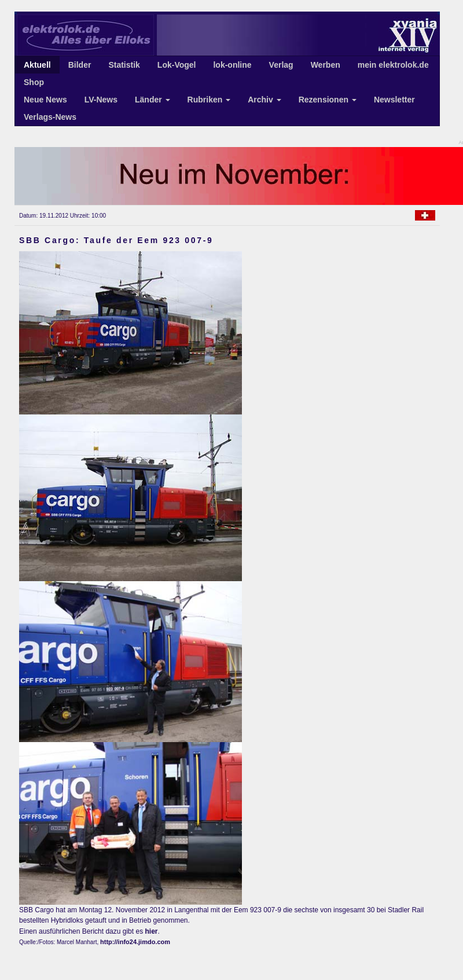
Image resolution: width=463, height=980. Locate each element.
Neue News (45, 100)
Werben (326, 65)
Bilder (80, 65)
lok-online (232, 65)
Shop (34, 82)
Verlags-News (50, 117)
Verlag (281, 65)
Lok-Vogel (177, 65)
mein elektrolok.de (393, 65)
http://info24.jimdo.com (135, 942)
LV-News (101, 100)
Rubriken (209, 100)
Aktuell (37, 65)
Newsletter (394, 100)
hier (151, 931)
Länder (153, 100)
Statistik (124, 65)
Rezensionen (328, 100)
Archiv (264, 100)
